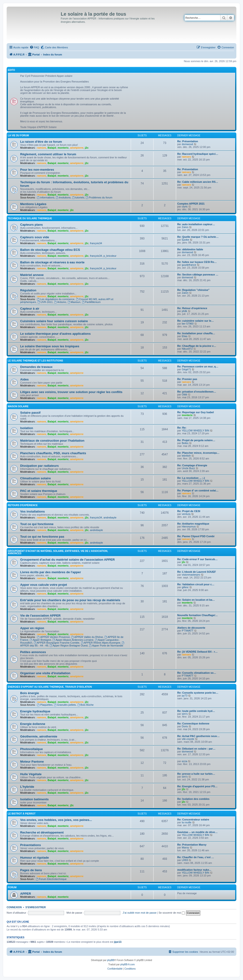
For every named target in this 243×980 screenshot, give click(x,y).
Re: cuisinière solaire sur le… (196, 321)
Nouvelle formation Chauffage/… (198, 615)
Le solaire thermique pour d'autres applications (55, 334)
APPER (26, 894)
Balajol (52, 148)
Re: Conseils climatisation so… (197, 673)
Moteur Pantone (32, 762)
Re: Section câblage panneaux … (198, 275)
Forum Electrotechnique (51, 879)
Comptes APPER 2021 (191, 204)
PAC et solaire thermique (39, 491)
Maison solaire (18, 406)
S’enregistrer (36, 907)
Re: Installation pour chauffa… (196, 333)
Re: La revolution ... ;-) (191, 478)
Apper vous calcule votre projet (44, 585)
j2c (87, 148)
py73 (185, 696)
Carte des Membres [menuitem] (57, 47)
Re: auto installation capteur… (196, 224)
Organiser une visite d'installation (45, 673)
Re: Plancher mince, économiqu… (198, 453)
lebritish (186, 456)
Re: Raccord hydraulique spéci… (198, 154)
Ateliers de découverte (191, 628)
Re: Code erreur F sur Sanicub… (197, 559)
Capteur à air (30, 309)
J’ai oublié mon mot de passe (140, 913)
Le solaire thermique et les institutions (35, 361)
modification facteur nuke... (194, 870)
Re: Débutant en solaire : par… (196, 749)
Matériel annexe (32, 275)
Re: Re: (182, 428)
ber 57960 (188, 324)
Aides (24, 379)
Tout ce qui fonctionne (37, 524)
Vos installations (33, 511)
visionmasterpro (191, 575)
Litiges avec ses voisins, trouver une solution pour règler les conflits (71, 392)
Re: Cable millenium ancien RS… (198, 182)
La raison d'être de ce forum (41, 142)
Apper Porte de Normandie (106, 646)
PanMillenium (91, 302)
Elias (185, 336)
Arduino (60, 302)
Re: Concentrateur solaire (193, 820)
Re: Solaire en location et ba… (196, 600)
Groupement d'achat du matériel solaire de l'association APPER (68, 560)
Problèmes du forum (99, 197)
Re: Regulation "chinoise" (193, 290)
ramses (42, 148)
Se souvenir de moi (172, 913)
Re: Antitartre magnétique (193, 524)
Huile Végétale (31, 774)
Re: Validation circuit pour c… (196, 584)
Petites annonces (33, 652)
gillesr (185, 587)
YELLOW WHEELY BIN (196, 430)
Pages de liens (31, 870)
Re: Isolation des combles (193, 799)
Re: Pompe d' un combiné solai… (198, 490)
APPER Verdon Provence (54, 637)
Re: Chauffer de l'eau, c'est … (196, 857)
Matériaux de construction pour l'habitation (52, 441)
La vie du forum (18, 135)
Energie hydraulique (35, 711)
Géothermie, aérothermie (39, 736)
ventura (186, 514)
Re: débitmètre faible (190, 249)
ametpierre (77, 148)
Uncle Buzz (188, 468)
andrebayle (110, 517)
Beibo (185, 443)
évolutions (63, 197)
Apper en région (32, 628)
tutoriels (78, 197)
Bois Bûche (86, 705)
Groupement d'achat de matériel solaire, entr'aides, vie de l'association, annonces (58, 552)
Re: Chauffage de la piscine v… (197, 346)
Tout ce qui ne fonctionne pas (42, 537)
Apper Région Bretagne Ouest (69, 646)
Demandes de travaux (36, 367)
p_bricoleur (110, 256)
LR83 (185, 860)
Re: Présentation (188, 141)
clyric (185, 206)
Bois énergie (30, 693)
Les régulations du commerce (56, 299)
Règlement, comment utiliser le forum (48, 154)
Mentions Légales (33, 204)
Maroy (185, 847)
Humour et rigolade (35, 858)
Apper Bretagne (40, 640)
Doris (185, 726)
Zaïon (185, 227)
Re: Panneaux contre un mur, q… (198, 366)
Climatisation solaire (35, 478)
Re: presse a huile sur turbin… (196, 774)
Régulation (28, 290)
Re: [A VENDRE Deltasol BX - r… (197, 652)
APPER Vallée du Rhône (87, 637)
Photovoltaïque (31, 749)
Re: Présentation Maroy (192, 845)
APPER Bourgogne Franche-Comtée (57, 643)
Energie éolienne (33, 724)
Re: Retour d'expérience (192, 308)
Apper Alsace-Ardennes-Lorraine (73, 640)
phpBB (111, 960)
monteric (63, 148)
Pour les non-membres (37, 170)
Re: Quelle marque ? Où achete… (198, 237)
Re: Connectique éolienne (193, 724)
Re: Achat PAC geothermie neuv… (198, 736)
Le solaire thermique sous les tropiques (50, 346)
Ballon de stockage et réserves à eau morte (52, 262)
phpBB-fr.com (128, 964)
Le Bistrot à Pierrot (22, 814)
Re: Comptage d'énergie (192, 465)
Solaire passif (30, 413)
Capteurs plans (31, 225)
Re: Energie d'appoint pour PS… (197, 786)
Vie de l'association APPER (40, 616)
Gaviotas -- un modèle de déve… (197, 832)
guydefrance (189, 265)
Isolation (27, 428)
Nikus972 (187, 349)
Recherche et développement (42, 832)
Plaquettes (45, 705)
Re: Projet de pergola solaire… (196, 440)
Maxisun (74, 302)
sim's (185, 714)
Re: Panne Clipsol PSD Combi (196, 536)
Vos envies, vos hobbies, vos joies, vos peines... (56, 820)
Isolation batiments (34, 799)
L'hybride (27, 787)
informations (46, 197)
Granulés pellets (65, 705)
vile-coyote (188, 739)
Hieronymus (189, 527)
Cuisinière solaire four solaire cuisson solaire (54, 321)
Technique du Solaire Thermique (30, 218)
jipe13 (118, 942)
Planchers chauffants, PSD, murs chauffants (53, 453)
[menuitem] (34, 47)
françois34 (96, 243)
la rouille (187, 822)
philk (185, 311)
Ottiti (185, 394)
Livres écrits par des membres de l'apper (51, 572)
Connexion (14, 907)
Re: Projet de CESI (189, 511)
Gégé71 (186, 369)
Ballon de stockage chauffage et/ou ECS (50, 250)
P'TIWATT (188, 631)
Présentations (30, 845)
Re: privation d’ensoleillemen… (197, 392)
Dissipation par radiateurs (40, 466)
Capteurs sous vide (35, 237)
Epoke (185, 240)
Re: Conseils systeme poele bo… (198, 693)
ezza (185, 761)
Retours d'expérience (23, 505)
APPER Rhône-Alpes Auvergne (101, 643)
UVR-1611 (45, 302)
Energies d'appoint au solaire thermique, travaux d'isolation (50, 687)
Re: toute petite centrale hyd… (196, 711)
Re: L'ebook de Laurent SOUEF (197, 572)
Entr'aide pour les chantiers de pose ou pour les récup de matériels (70, 600)
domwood (187, 144)
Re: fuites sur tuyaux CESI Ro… (197, 262)
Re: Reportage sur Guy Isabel (196, 412)
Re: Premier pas (187, 379)
